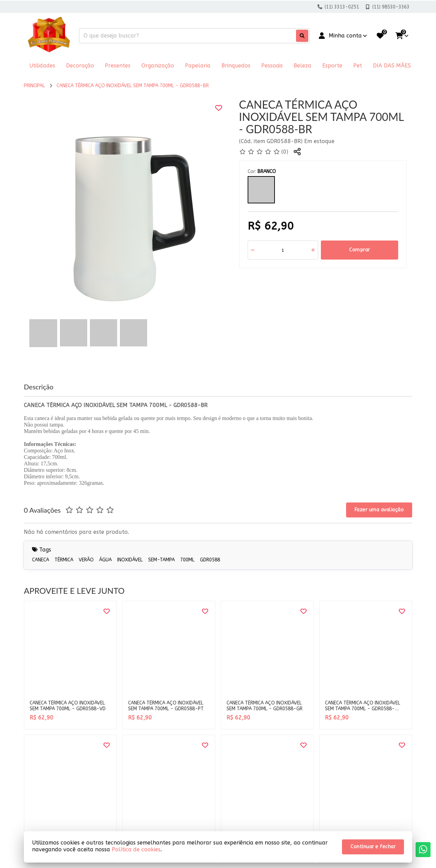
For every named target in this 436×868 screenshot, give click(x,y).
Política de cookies (136, 849)
